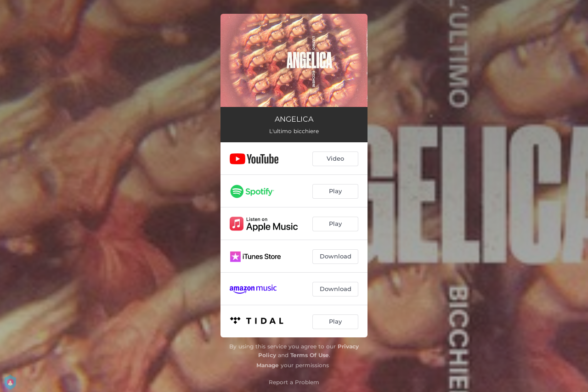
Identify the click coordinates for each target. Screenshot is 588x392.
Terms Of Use (310, 355)
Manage (268, 365)
